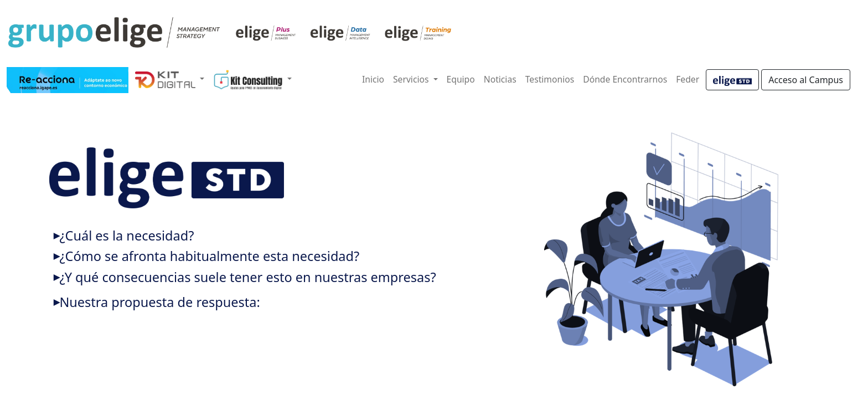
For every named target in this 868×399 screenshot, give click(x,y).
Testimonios (550, 79)
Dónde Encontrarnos (625, 79)
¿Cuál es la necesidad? (126, 236)
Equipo (461, 79)
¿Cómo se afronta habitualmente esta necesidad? (209, 256)
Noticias (500, 79)
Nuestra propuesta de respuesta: (159, 302)
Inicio (373, 79)
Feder (688, 79)
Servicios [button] (412, 79)
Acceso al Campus (806, 80)
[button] (170, 80)
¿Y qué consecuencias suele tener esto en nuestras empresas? (247, 277)
